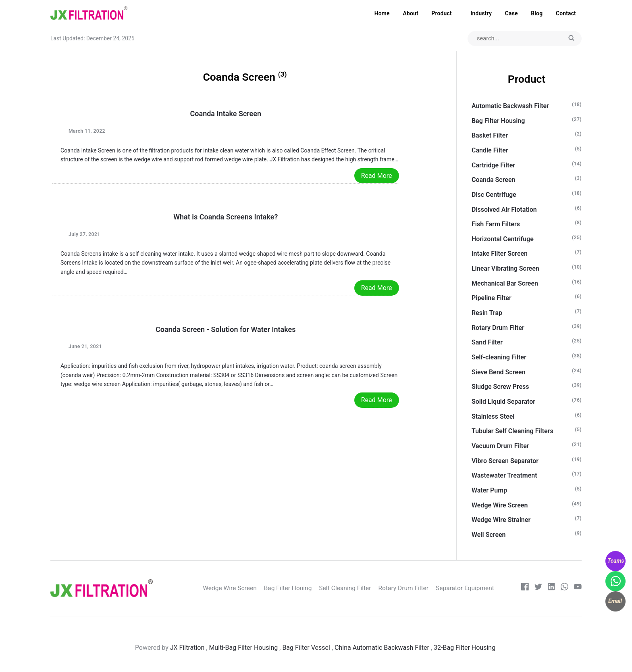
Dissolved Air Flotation (504, 210)
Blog (537, 13)
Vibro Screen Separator (505, 461)
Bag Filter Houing (296, 588)
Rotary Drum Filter (498, 328)
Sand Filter (487, 343)
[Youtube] (578, 589)
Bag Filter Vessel (306, 648)
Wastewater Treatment (504, 476)
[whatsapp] (564, 589)
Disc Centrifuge (494, 195)
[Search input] (524, 39)
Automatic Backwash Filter (510, 106)
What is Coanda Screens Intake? (226, 217)
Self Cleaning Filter (354, 588)
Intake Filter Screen (500, 254)
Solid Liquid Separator (503, 402)
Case (511, 13)
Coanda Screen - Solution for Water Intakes (226, 329)
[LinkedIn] (551, 589)
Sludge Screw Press (500, 387)
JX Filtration (187, 648)
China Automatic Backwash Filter (382, 648)
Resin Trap (487, 313)
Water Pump (489, 491)
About (410, 13)
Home (382, 13)
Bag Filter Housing (498, 121)
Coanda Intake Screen (226, 114)
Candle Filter (490, 151)
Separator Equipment (476, 588)
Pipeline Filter (492, 298)
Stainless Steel (493, 416)
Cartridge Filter (493, 165)
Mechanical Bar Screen (505, 283)
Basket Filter (490, 136)
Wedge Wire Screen (500, 505)
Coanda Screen (494, 180)
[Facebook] (524, 589)
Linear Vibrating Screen (505, 269)
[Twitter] (537, 589)
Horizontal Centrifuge (503, 239)
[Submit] (571, 39)
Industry (481, 13)
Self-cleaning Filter (499, 358)
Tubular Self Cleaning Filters (512, 431)
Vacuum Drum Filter (500, 446)
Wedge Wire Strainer (501, 520)
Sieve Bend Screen (499, 372)
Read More (377, 176)
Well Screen (489, 535)
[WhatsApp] (615, 581)
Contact (566, 13)
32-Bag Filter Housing (465, 648)
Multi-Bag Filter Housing (243, 648)
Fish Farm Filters (496, 224)
